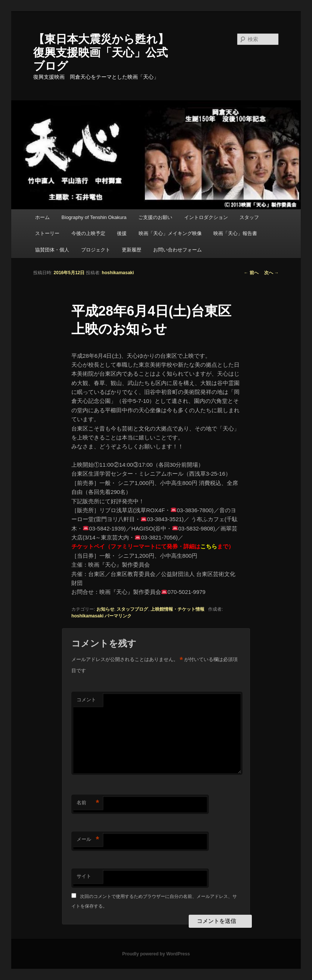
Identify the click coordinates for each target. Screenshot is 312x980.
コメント (86, 700)
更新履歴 (132, 250)
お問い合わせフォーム (177, 250)
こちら (209, 546)
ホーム (42, 217)
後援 (122, 233)
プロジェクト (96, 250)
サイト (84, 876)
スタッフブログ (132, 609)
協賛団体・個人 (52, 250)
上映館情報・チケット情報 (177, 609)
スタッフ (249, 217)
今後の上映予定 (88, 233)
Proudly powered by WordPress (156, 954)
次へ (271, 273)
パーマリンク (118, 616)
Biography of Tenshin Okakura (94, 217)
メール (88, 840)
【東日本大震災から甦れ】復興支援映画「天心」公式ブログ (101, 52)
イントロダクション (206, 217)
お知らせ (105, 609)
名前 (88, 803)
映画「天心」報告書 (235, 233)
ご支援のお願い (155, 217)
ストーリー (47, 233)
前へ (251, 273)
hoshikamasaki (118, 273)
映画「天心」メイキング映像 (170, 233)
